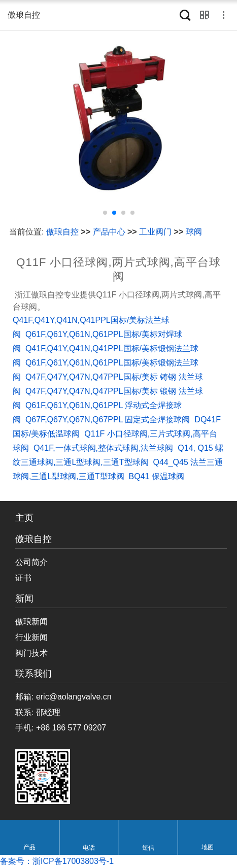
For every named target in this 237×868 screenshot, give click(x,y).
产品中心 (109, 232)
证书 (23, 578)
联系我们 (33, 674)
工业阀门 (155, 232)
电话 (89, 848)
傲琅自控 (62, 232)
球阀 (194, 232)
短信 (148, 848)
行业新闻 (31, 637)
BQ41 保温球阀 (156, 476)
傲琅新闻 (31, 622)
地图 (208, 848)
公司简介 (31, 562)
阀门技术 (31, 653)
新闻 (24, 598)
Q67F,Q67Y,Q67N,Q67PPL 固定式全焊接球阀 (108, 420)
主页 (24, 518)
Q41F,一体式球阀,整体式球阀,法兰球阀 (104, 448)
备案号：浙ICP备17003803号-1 (57, 861)
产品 (29, 848)
